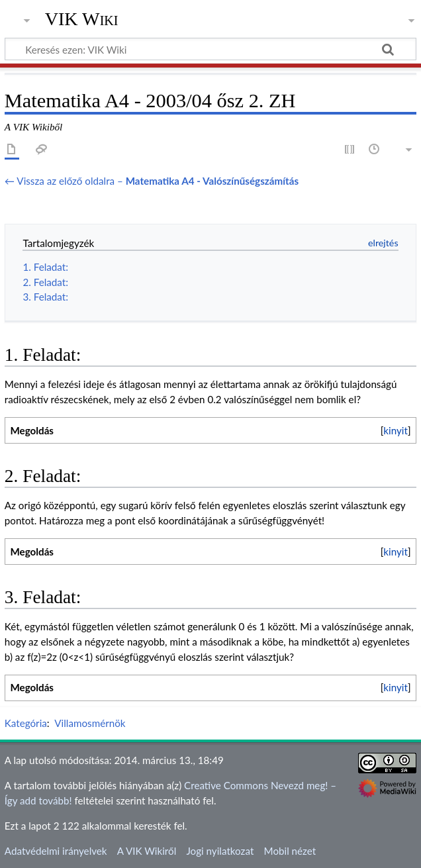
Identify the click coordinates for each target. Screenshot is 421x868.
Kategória (26, 723)
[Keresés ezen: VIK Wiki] (210, 49)
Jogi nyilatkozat (220, 851)
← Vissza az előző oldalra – (152, 181)
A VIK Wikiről (147, 851)
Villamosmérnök (90, 723)
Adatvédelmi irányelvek (56, 851)
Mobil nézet (290, 851)
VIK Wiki (82, 19)
